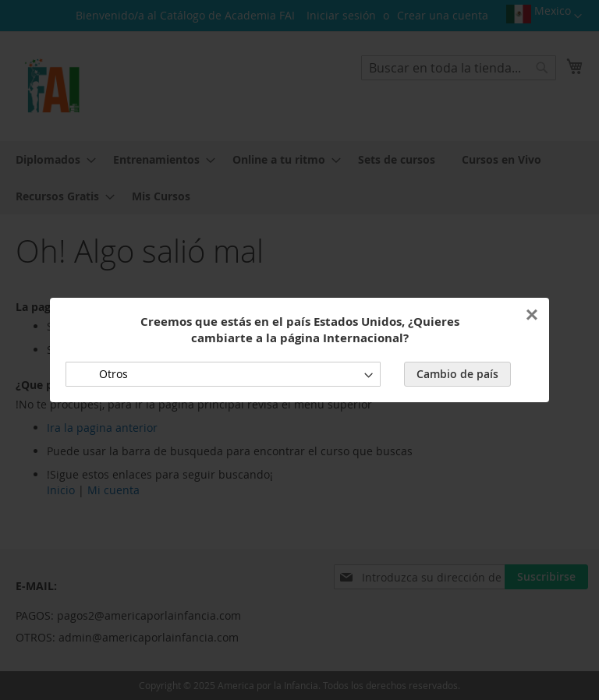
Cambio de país (457, 374)
